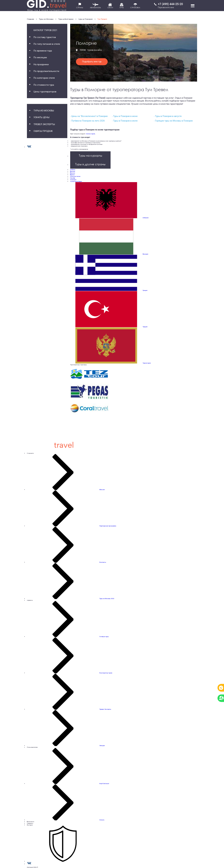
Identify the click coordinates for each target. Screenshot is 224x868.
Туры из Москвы (46, 19)
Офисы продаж (43, 131)
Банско (73, 173)
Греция (145, 290)
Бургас (72, 175)
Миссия (102, 489)
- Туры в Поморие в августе (168, 116)
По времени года (43, 51)
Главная (31, 19)
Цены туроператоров (45, 92)
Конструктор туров (106, 673)
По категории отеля (44, 78)
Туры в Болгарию (66, 19)
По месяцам (40, 57)
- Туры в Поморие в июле (125, 121)
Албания (146, 218)
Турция (145, 327)
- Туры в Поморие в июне (125, 116)
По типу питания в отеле (47, 44)
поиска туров (90, 134)
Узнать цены (42, 117)
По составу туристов (45, 37)
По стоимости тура (44, 85)
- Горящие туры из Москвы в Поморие (173, 121)
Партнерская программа (108, 526)
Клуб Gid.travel (104, 783)
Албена (73, 169)
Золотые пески (75, 176)
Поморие (73, 180)
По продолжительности (47, 71)
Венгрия (146, 254)
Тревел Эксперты (44, 124)
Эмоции (102, 745)
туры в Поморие (86, 19)
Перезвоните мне (166, 7)
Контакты (103, 562)
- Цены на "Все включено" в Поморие (89, 116)
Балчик (73, 171)
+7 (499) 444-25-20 (170, 4)
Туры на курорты (90, 156)
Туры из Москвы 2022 (107, 598)
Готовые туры (104, 636)
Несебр (73, 178)
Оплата (102, 820)
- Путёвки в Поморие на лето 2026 (87, 121)
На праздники (41, 64)
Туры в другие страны (90, 164)
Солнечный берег (76, 181)
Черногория (147, 363)
